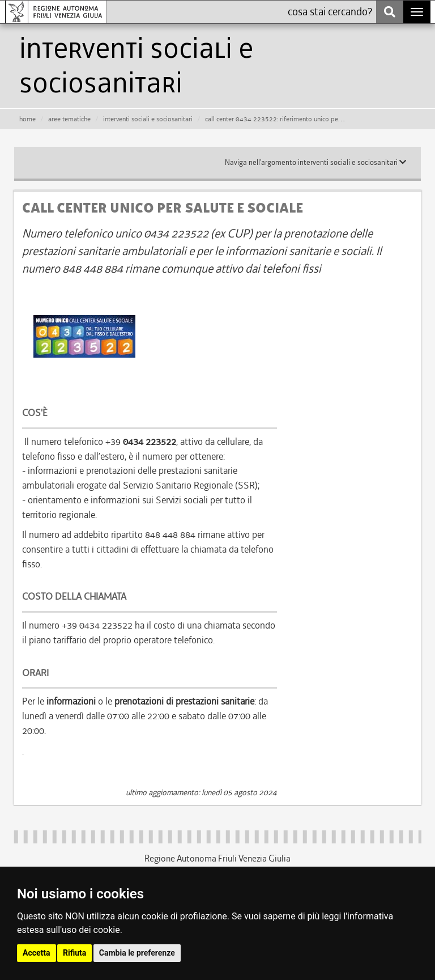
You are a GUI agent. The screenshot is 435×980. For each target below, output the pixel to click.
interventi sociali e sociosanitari (148, 119)
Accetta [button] (37, 953)
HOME (27, 119)
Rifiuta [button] (74, 953)
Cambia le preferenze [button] (137, 953)
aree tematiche (69, 119)
